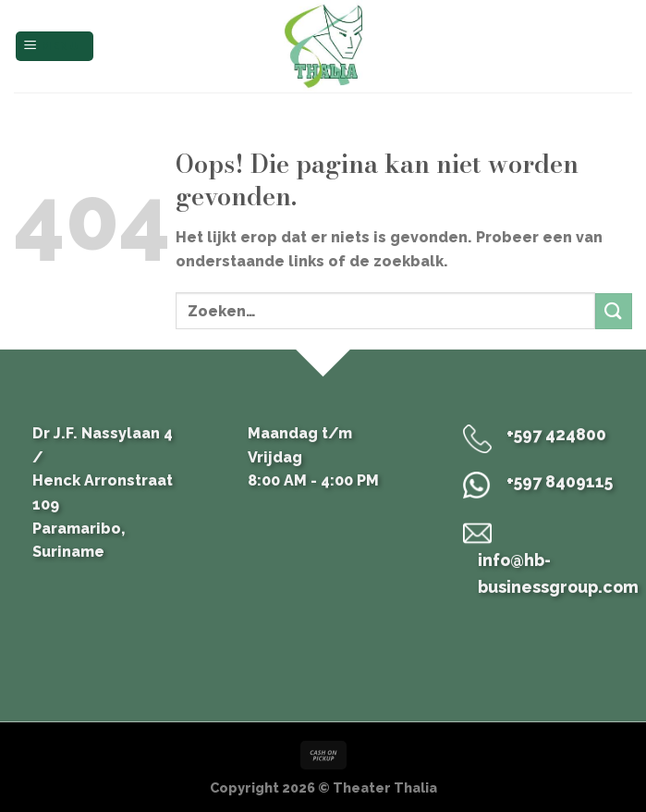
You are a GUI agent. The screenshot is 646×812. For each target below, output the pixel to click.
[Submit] (614, 311)
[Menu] (55, 47)
